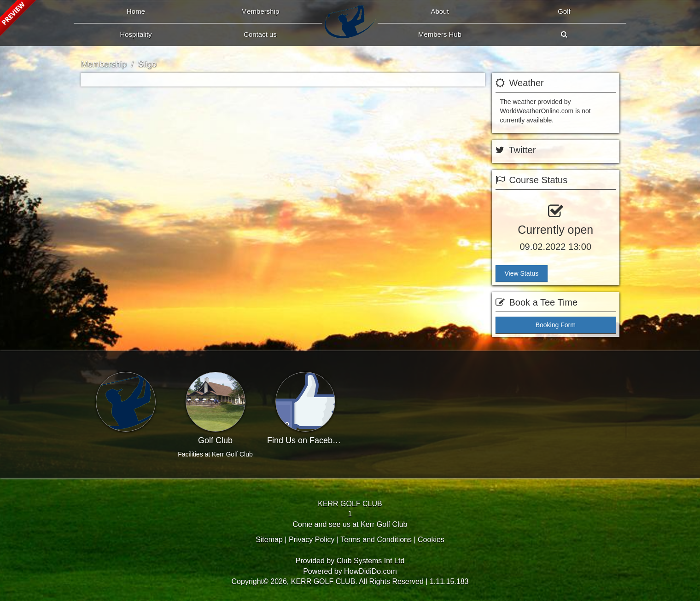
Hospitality (136, 34)
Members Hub (440, 34)
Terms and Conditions (376, 540)
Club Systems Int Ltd (371, 561)
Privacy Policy (312, 540)
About (440, 11)
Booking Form (556, 325)
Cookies (431, 540)
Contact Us (260, 34)
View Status (522, 273)
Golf (564, 11)
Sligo (147, 64)
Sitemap (269, 540)
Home (136, 11)
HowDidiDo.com (370, 571)
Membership (260, 11)
